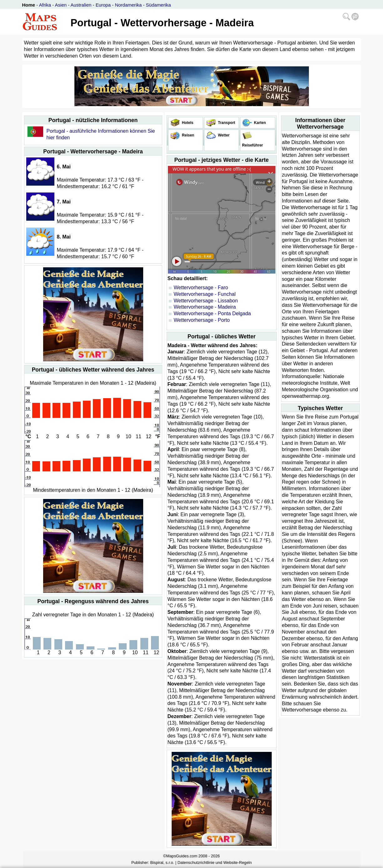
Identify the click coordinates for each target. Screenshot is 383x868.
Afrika (45, 5)
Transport (226, 123)
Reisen (188, 135)
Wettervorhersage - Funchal (205, 294)
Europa (103, 5)
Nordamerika (128, 5)
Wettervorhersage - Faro (201, 288)
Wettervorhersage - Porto (202, 320)
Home (29, 5)
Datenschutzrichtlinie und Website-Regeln (215, 863)
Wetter (223, 135)
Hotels (187, 123)
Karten (259, 123)
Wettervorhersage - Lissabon (206, 301)
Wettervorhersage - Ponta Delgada (212, 313)
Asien (61, 5)
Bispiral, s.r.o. (162, 863)
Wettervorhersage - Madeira (205, 307)
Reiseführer (252, 145)
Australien (81, 5)
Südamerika (159, 5)
